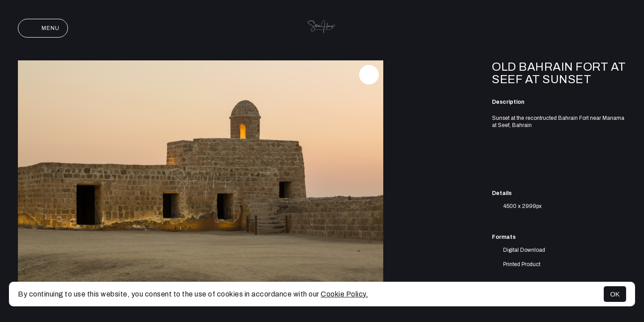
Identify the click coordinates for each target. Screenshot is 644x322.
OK (615, 294)
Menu (43, 28)
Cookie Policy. (344, 294)
